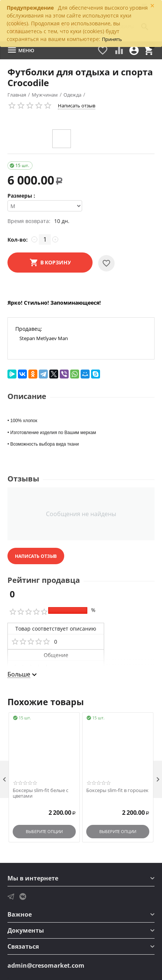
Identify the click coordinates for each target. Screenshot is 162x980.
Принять (112, 39)
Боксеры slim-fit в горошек (117, 791)
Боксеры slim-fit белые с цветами (40, 793)
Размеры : (21, 196)
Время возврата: (29, 221)
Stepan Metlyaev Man (44, 338)
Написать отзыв (77, 106)
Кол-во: (18, 240)
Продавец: (29, 329)
